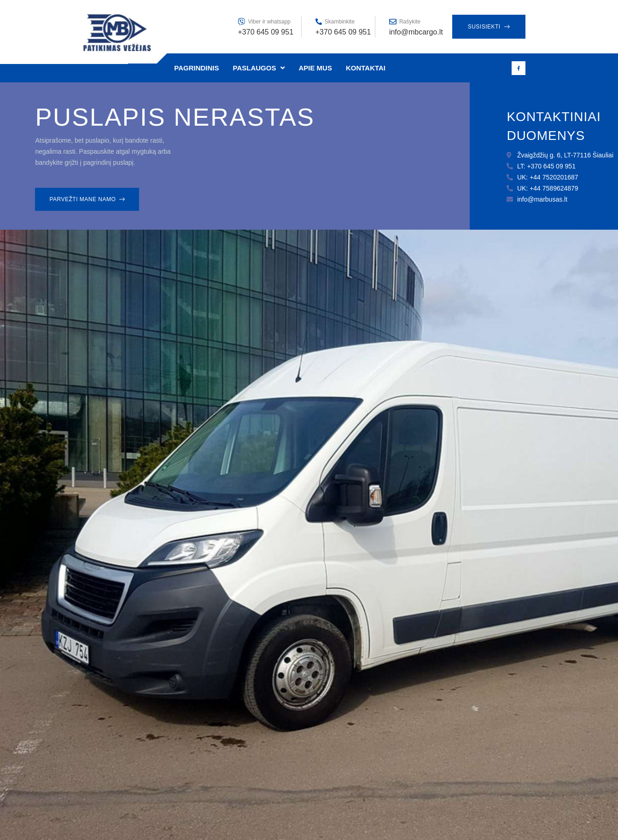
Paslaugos (259, 68)
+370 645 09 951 (343, 32)
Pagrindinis (196, 68)
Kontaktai (366, 68)
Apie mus (315, 68)
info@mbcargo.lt (416, 32)
